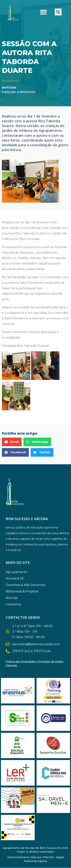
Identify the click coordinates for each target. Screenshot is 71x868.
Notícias (9, 88)
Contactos (13, 604)
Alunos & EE (16, 579)
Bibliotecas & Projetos (23, 591)
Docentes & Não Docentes (26, 585)
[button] (44, 12)
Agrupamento (18, 572)
